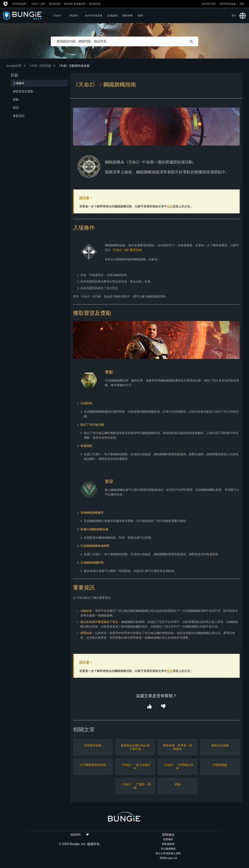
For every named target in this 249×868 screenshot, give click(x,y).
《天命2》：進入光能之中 (135, 767)
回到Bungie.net (168, 858)
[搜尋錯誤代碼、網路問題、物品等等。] (124, 41)
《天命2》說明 (37, 4)
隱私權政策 (168, 844)
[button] (149, 707)
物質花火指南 (220, 745)
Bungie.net (209, 4)
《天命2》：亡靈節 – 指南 (135, 786)
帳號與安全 (95, 4)
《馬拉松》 (74, 15)
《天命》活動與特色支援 (73, 66)
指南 (140, 15)
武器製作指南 (93, 745)
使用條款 (168, 839)
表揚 (178, 784)
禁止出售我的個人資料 (168, 853)
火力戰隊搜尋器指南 (93, 765)
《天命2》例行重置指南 (126, 250)
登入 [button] (234, 15)
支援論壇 (112, 15)
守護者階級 (220, 765)
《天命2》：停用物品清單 (178, 767)
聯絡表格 (128, 15)
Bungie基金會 (228, 4)
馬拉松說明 (55, 4)
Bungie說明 (19, 4)
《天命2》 (57, 15)
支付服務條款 (168, 849)
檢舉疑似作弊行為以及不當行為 (135, 747)
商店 (242, 4)
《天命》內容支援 (39, 66)
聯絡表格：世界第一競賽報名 (178, 747)
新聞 (170, 206)
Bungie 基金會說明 (75, 4)
